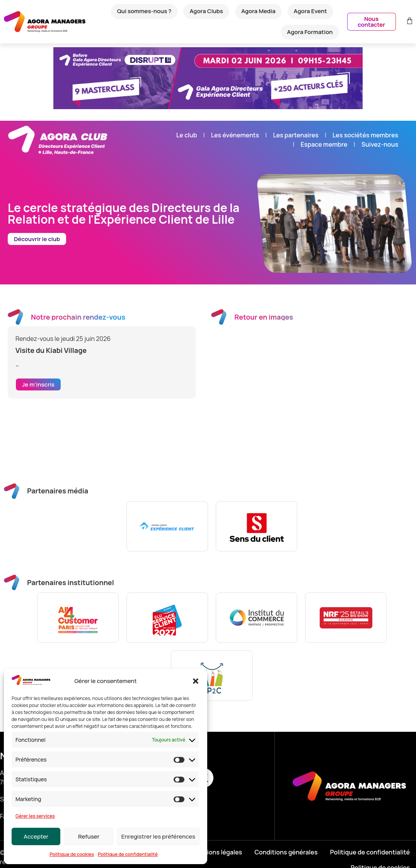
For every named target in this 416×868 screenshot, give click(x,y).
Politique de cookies (72, 854)
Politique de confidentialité (128, 854)
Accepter (36, 836)
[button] (196, 681)
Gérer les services (35, 816)
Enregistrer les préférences (158, 836)
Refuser (89, 836)
